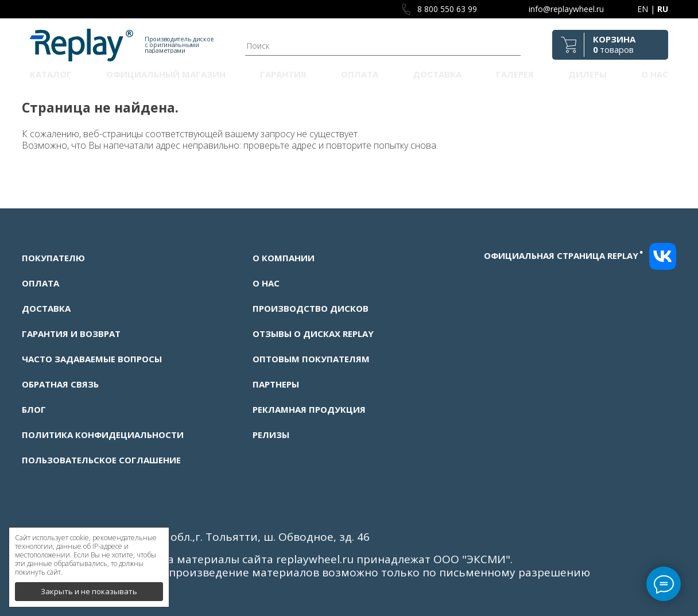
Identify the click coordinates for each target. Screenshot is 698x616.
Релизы (271, 435)
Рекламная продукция (309, 409)
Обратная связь (60, 384)
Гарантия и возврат (71, 334)
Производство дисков (311, 308)
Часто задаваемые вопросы (92, 359)
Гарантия (283, 74)
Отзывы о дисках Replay (313, 334)
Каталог (51, 74)
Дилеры (588, 74)
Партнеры (276, 384)
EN (643, 9)
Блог (34, 409)
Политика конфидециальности (103, 435)
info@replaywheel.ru (566, 9)
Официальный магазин (166, 74)
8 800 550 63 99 (447, 9)
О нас (655, 74)
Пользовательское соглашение (101, 460)
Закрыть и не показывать (89, 587)
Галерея (515, 74)
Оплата (360, 74)
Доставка (437, 74)
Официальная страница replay (564, 255)
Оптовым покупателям (311, 359)
